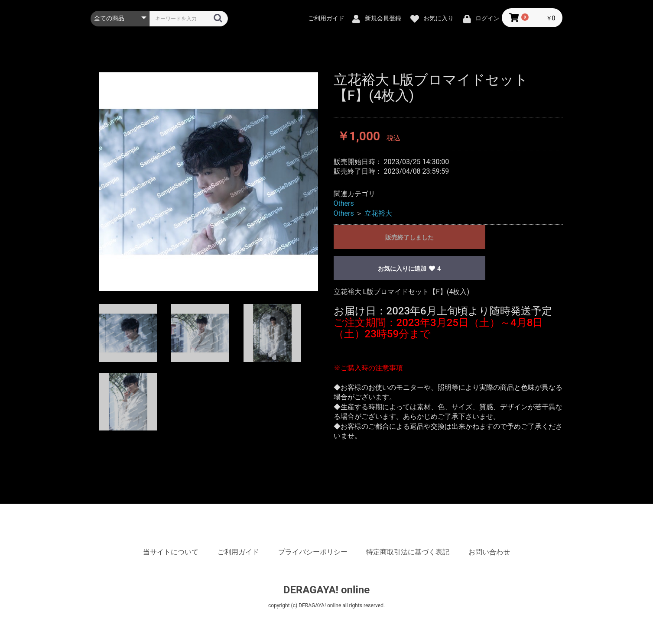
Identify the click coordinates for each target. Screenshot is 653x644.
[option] (209, 182)
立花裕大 (378, 213)
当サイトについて (171, 552)
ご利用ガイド (238, 552)
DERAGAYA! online (326, 590)
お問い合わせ (489, 552)
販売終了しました (409, 237)
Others (344, 203)
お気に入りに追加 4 (409, 269)
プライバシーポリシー (313, 552)
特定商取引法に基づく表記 (408, 552)
